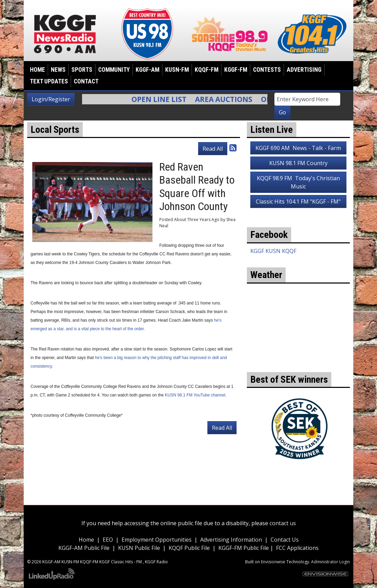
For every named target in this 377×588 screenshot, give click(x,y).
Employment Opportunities (157, 540)
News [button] (58, 70)
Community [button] (114, 70)
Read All (213, 149)
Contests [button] (267, 70)
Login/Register (51, 99)
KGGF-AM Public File (84, 548)
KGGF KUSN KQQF (273, 251)
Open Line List (162, 99)
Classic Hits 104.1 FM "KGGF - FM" (298, 201)
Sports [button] (82, 70)
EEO (108, 540)
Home (37, 70)
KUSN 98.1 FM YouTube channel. (196, 395)
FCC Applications (297, 548)
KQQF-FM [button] (207, 70)
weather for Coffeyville (298, 362)
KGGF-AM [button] (147, 70)
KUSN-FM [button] (177, 70)
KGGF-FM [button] (236, 70)
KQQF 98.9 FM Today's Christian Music (298, 182)
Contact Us (285, 540)
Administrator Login (330, 562)
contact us (283, 523)
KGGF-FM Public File (244, 548)
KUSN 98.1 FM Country (298, 163)
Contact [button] (86, 81)
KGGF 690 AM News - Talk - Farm (298, 148)
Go (282, 112)
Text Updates (49, 81)
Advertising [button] (304, 70)
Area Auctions (227, 99)
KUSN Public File (139, 548)
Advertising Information (231, 540)
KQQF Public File (189, 548)
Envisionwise (273, 562)
